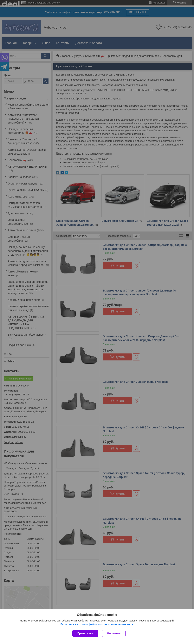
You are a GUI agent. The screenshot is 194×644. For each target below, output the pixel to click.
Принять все (85, 633)
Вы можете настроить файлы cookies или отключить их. (96, 624)
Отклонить (114, 633)
